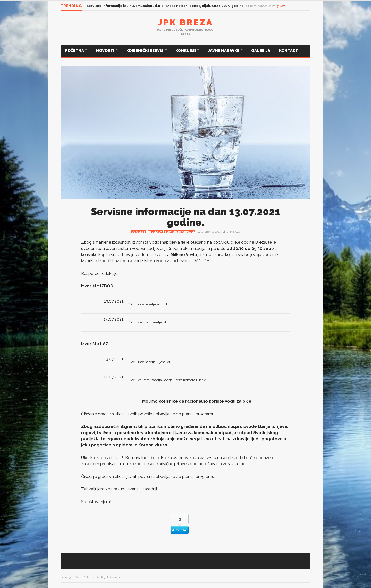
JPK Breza (185, 22)
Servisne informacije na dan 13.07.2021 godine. (186, 217)
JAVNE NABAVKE (224, 51)
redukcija (155, 232)
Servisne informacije (180, 232)
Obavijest (138, 232)
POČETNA (75, 51)
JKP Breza (233, 232)
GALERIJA (261, 51)
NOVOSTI (106, 51)
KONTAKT (289, 51)
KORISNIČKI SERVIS (145, 51)
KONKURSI (186, 51)
